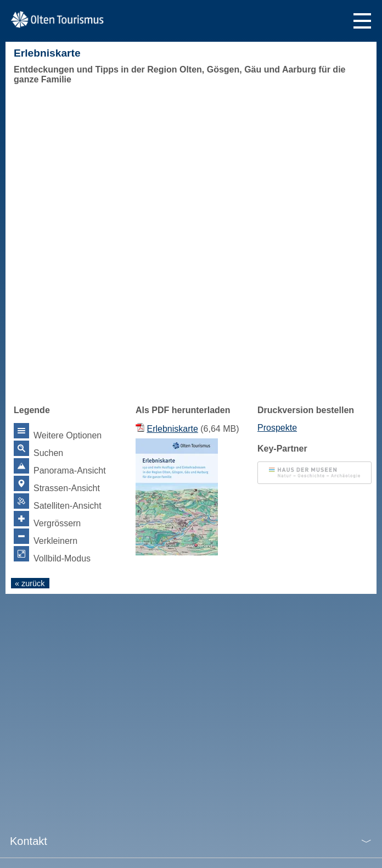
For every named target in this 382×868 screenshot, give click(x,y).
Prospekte (277, 428)
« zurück (30, 583)
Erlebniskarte (172, 429)
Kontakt (29, 841)
